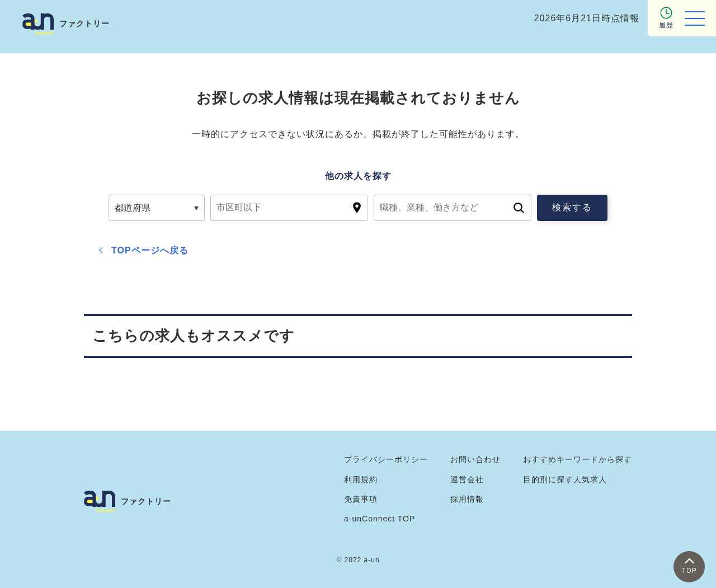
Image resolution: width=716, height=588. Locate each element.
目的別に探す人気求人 (565, 479)
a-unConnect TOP (380, 519)
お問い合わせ (475, 459)
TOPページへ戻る (150, 250)
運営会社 (467, 479)
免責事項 (361, 499)
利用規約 (361, 479)
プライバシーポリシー (386, 459)
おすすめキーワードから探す (578, 459)
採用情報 (467, 499)
